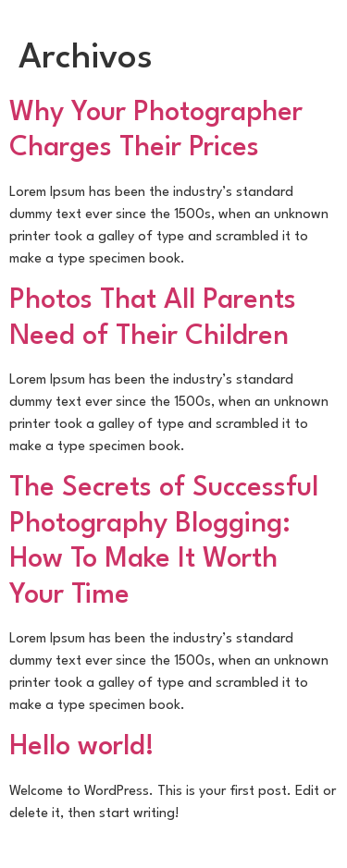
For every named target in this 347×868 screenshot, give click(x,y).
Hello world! (82, 747)
